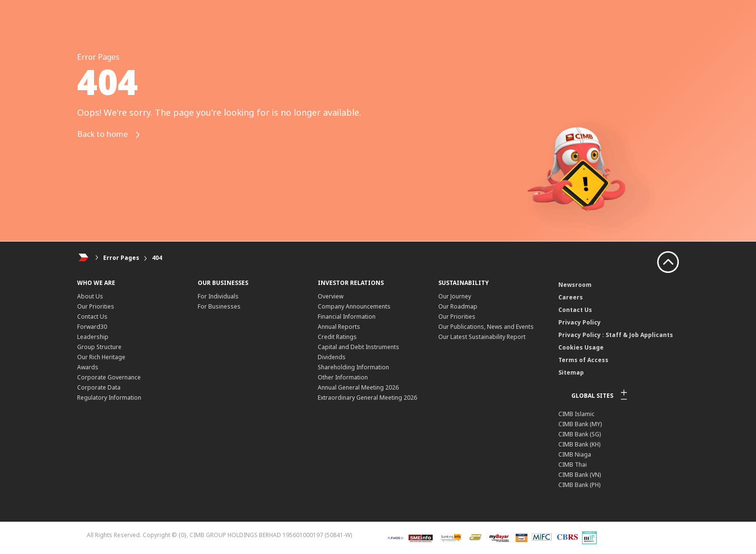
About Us (90, 296)
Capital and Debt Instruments (358, 347)
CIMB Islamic (576, 414)
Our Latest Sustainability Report (482, 337)
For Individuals (218, 296)
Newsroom (575, 285)
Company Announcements (354, 306)
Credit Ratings (337, 337)
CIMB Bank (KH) (579, 444)
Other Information (343, 377)
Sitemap (571, 372)
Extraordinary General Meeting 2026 (367, 398)
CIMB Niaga (575, 454)
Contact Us (92, 317)
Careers (571, 297)
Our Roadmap (458, 306)
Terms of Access (583, 360)
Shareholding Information (353, 367)
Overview (331, 296)
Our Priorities (96, 306)
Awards (88, 367)
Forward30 (92, 327)
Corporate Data (99, 387)
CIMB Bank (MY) (580, 424)
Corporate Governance (109, 377)
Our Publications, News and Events (486, 327)
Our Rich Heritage (101, 357)
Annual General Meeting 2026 (358, 387)
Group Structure (99, 347)
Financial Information (347, 317)
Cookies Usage (581, 347)
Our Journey (455, 296)
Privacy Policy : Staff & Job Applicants (616, 335)
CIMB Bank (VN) (580, 475)
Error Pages (121, 258)
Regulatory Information (109, 398)
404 (157, 258)
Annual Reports (339, 327)
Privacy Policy (580, 322)
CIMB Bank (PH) (579, 485)
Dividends (332, 357)
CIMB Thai (573, 465)
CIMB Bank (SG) (580, 434)
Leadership (93, 337)
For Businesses (219, 306)
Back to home (113, 135)
